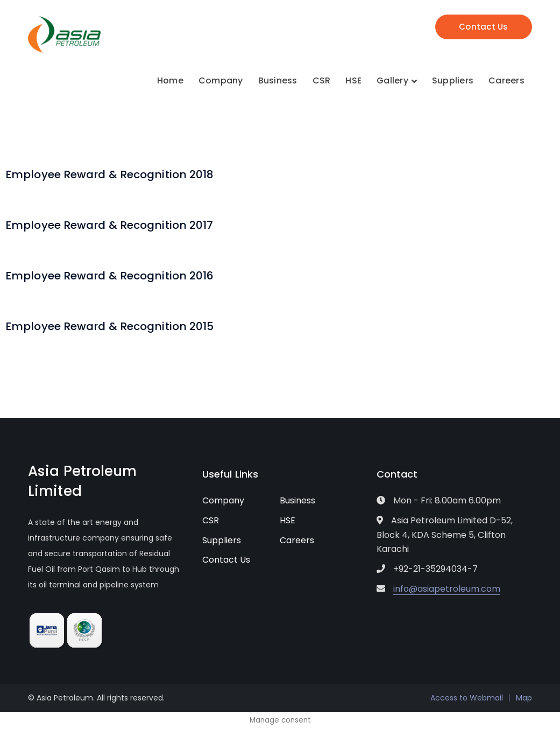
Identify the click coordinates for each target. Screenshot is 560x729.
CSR (211, 520)
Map (524, 698)
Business (297, 500)
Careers (297, 540)
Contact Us (484, 27)
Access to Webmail (467, 698)
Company (223, 500)
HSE (288, 520)
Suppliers (222, 540)
